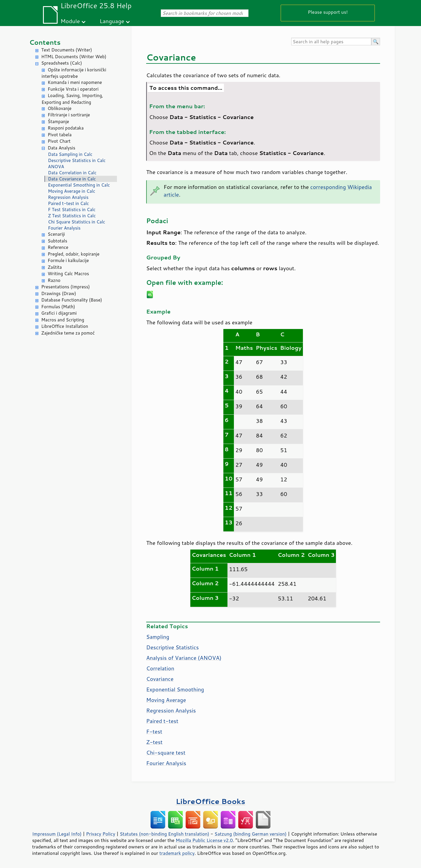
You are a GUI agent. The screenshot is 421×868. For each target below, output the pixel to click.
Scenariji (56, 234)
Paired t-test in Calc (68, 203)
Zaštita (55, 267)
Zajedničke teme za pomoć (68, 333)
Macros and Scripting (63, 320)
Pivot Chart (59, 141)
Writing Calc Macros (68, 274)
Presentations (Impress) (65, 287)
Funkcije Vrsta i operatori (73, 89)
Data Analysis (61, 148)
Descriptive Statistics (172, 647)
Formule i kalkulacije (68, 260)
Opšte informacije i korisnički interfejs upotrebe (74, 73)
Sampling (158, 637)
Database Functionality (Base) (72, 300)
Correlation (160, 668)
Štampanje (58, 122)
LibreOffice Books (210, 801)
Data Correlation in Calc (72, 173)
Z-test (154, 742)
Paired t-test (162, 721)
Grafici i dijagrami (59, 313)
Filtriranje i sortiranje (69, 115)
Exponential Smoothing (175, 689)
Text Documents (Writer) (67, 50)
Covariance (160, 679)
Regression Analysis (68, 197)
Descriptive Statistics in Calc (77, 160)
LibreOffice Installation (65, 326)
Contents (45, 42)
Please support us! (328, 12)
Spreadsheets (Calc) (62, 63)
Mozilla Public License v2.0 (204, 840)
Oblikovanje (59, 108)
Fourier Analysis (64, 228)
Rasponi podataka (66, 128)
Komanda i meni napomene (75, 82)
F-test (154, 731)
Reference (58, 247)
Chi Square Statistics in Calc (77, 222)
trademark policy (177, 853)
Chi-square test (166, 752)
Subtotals (57, 241)
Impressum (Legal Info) (57, 834)
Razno (54, 280)
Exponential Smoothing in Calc (79, 185)
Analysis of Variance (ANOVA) (184, 658)
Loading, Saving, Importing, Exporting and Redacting (72, 99)
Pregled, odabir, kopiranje (74, 254)
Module (70, 21)
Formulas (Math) (58, 307)
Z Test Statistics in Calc (72, 216)
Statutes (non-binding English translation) (164, 834)
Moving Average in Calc (72, 191)
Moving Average (166, 700)
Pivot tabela (60, 135)
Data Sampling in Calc (70, 154)
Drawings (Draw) (59, 293)
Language (112, 21)
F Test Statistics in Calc (72, 210)
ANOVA (56, 167)
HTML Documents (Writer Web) (74, 57)
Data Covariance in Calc (72, 179)
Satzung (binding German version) (251, 834)
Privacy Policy (101, 834)
